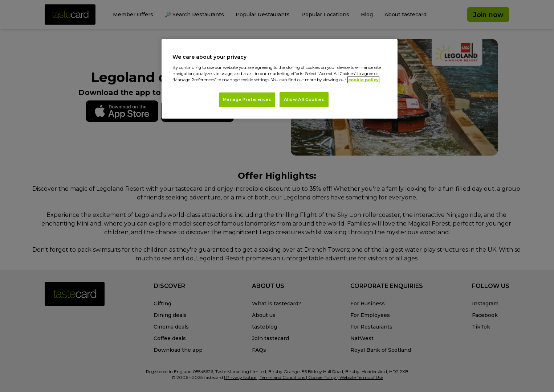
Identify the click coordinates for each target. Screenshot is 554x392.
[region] (280, 79)
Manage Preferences (247, 99)
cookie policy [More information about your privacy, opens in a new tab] (363, 80)
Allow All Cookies (304, 99)
